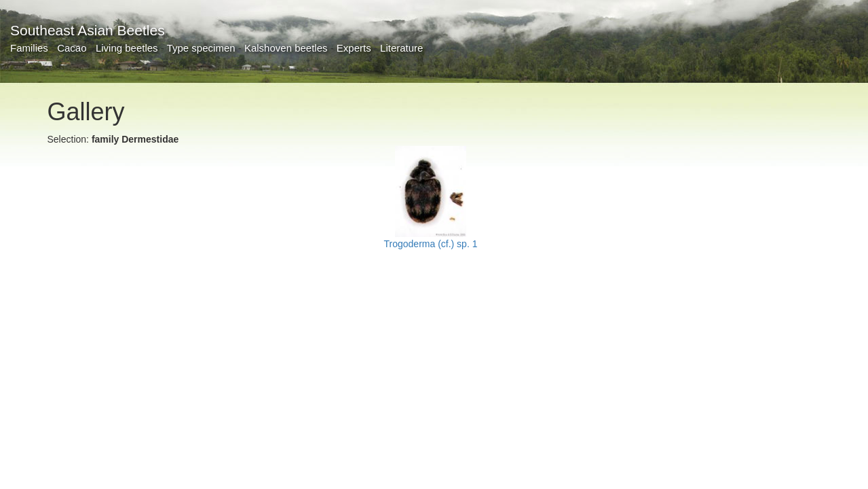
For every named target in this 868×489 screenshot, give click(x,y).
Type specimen (201, 48)
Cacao (72, 48)
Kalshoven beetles (286, 48)
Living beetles (127, 48)
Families (29, 48)
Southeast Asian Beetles (88, 30)
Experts (354, 48)
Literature (401, 48)
